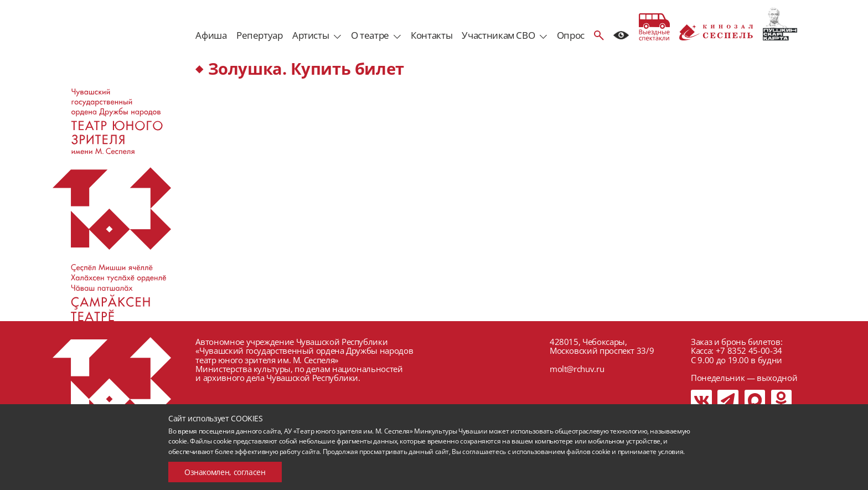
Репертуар (260, 35)
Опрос (571, 35)
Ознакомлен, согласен (225, 472)
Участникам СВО (498, 35)
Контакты (432, 35)
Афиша (211, 35)
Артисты (311, 35)
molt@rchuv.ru (577, 369)
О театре (370, 35)
